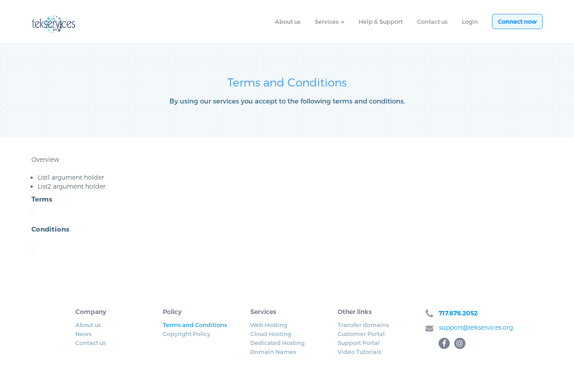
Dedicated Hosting (277, 343)
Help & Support (381, 22)
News (83, 334)
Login (470, 22)
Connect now (517, 22)
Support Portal (359, 343)
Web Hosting (269, 325)
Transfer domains (363, 325)
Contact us (432, 22)
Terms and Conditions (195, 325)
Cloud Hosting (271, 334)
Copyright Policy (187, 334)
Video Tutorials (359, 352)
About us (288, 22)
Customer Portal (361, 334)
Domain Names (273, 352)
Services (330, 22)
